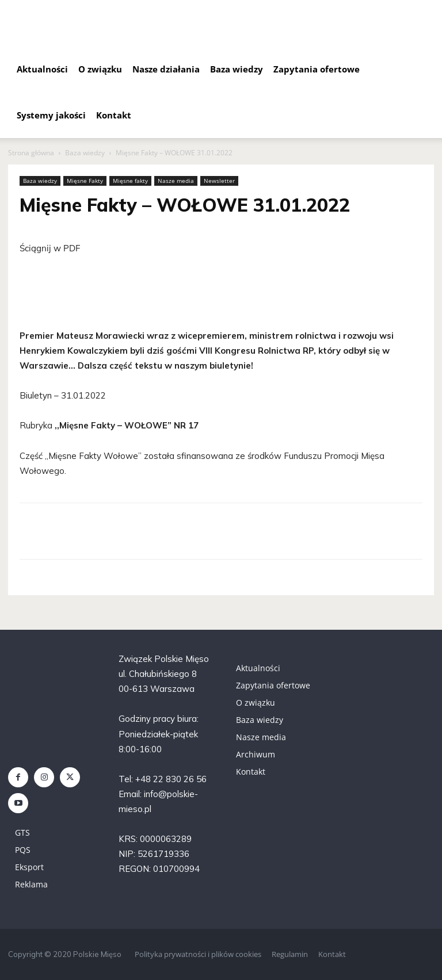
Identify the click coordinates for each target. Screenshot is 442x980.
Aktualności (42, 69)
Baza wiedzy (237, 69)
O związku (100, 69)
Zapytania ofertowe (317, 69)
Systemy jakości (51, 115)
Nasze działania (166, 69)
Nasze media (176, 181)
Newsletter (219, 181)
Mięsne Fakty (85, 181)
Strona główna (31, 153)
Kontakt (114, 115)
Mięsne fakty (130, 181)
